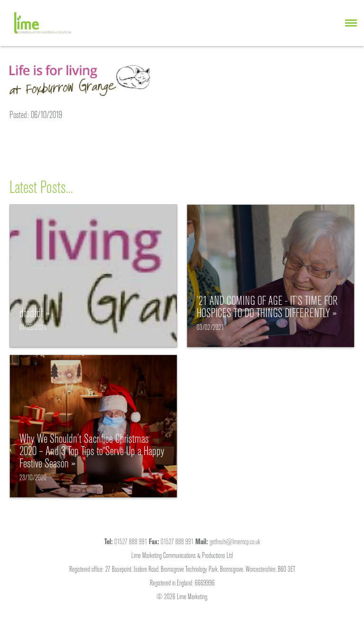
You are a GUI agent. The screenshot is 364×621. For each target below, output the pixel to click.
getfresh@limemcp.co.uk (235, 541)
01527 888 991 (131, 541)
